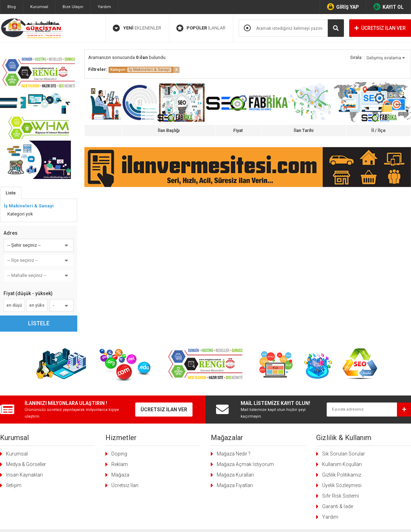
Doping (119, 454)
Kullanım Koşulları (342, 464)
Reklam (120, 464)
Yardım (104, 7)
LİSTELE (39, 323)
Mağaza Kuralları (235, 475)
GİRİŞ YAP (343, 7)
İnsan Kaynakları (24, 475)
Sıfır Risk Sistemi (341, 496)
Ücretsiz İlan (125, 485)
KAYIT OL (389, 7)
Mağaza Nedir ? (234, 454)
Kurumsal (39, 7)
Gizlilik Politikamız (342, 475)
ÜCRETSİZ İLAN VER (380, 28)
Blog (12, 7)
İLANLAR (201, 28)
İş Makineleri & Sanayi (29, 206)
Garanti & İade (338, 506)
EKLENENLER (137, 28)
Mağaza (120, 475)
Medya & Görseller (26, 464)
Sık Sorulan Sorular (344, 454)
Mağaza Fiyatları (235, 485)
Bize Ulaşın (73, 7)
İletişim (14, 485)
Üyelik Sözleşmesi (342, 485)
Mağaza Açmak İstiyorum (245, 464)
